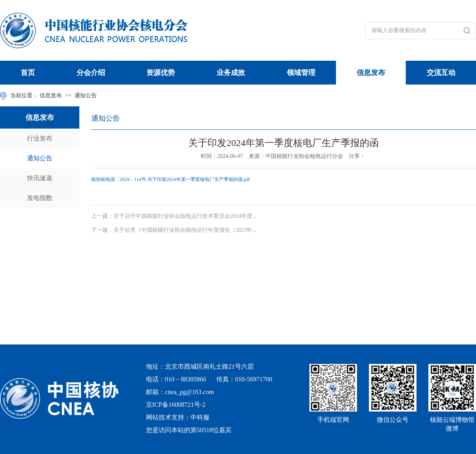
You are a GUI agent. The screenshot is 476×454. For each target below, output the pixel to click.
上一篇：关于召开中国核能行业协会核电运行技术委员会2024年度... (174, 216)
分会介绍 (91, 73)
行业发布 (40, 138)
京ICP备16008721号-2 (176, 405)
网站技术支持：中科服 (178, 417)
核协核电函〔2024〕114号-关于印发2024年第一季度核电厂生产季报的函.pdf (171, 179)
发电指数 (40, 198)
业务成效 (231, 73)
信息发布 (371, 73)
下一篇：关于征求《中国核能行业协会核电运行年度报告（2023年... (174, 230)
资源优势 (161, 73)
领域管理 (301, 73)
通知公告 (86, 95)
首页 (28, 73)
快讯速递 (40, 178)
